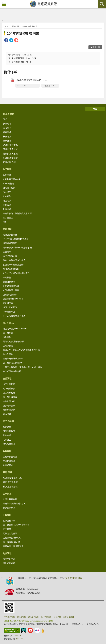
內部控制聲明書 (28, 26)
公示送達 (7, 209)
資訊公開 (15, 26)
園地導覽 (7, 414)
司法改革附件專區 (11, 269)
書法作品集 (8, 354)
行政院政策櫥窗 (10, 158)
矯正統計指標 (9, 384)
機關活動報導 (9, 431)
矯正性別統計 (9, 393)
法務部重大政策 (10, 149)
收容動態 (7, 196)
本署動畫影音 (9, 461)
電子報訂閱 (8, 218)
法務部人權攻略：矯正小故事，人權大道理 (22, 367)
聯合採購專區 (9, 444)
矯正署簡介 (9, 114)
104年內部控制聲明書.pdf (31, 80)
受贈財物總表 (9, 282)
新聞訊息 (7, 427)
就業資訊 (7, 205)
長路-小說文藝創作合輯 (14, 341)
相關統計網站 (9, 410)
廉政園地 (7, 252)
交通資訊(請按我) (73, 578)
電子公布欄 (8, 421)
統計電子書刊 (9, 406)
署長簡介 (7, 128)
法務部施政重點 (10, 145)
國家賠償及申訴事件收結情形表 (17, 247)
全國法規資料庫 (10, 499)
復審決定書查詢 (10, 294)
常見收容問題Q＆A (12, 179)
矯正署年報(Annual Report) (15, 329)
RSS (5, 222)
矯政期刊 (7, 337)
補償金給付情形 (10, 307)
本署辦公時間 (68, 617)
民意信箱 (7, 175)
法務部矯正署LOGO (12, 538)
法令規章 (7, 494)
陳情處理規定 (9, 188)
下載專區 (7, 515)
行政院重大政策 (10, 154)
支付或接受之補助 (11, 290)
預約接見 (7, 192)
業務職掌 (7, 124)
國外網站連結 (9, 563)
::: (2, 2)
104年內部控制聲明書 (23, 33)
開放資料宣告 (10, 617)
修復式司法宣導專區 (12, 371)
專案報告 (7, 277)
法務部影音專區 (10, 457)
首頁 (6, 26)
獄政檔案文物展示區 (12, 478)
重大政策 (7, 141)
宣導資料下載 (9, 521)
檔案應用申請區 (10, 486)
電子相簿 (7, 529)
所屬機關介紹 (9, 162)
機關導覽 (7, 136)
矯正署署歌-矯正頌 (11, 542)
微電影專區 (8, 465)
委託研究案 (8, 303)
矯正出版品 (8, 323)
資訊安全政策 (33, 617)
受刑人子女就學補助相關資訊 (16, 273)
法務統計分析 (9, 401)
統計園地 (7, 378)
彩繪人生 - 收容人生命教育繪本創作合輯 (21, 350)
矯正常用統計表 (10, 397)
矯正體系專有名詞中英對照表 (16, 525)
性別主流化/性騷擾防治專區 (16, 239)
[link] (6, 41)
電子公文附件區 (10, 533)
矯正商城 (7, 201)
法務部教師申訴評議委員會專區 (17, 213)
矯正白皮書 (8, 333)
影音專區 (7, 451)
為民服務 (7, 169)
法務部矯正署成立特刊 (13, 358)
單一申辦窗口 (9, 183)
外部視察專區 (9, 312)
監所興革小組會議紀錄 (13, 265)
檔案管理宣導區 (10, 482)
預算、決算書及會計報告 (14, 260)
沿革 (5, 119)
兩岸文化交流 (9, 559)
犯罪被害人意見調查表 (13, 546)
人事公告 (7, 440)
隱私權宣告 (21, 617)
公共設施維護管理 (11, 286)
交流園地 (7, 553)
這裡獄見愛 (8, 346)
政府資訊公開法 (10, 235)
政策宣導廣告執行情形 (13, 299)
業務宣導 (7, 435)
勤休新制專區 (9, 508)
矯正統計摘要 (9, 388)
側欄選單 (4, 4)
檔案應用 (7, 472)
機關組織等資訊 (10, 243)
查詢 (102, 4)
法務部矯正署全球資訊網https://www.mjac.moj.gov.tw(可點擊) (29, 621)
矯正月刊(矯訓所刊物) (13, 363)
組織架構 (7, 132)
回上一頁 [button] (96, 47)
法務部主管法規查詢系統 (14, 503)
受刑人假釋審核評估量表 (14, 316)
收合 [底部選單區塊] (95, 109)
